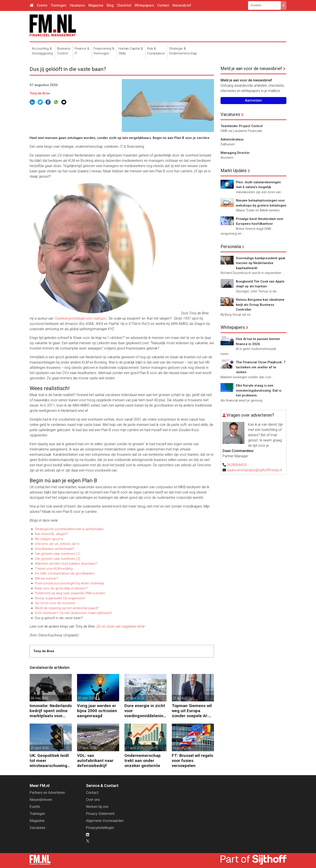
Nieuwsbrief (182, 5)
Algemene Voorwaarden (105, 821)
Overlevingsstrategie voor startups (81, 318)
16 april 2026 (182, 748)
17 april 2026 (87, 748)
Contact (163, 5)
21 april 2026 (182, 698)
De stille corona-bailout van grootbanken (65, 573)
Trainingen (58, 5)
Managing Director (235, 153)
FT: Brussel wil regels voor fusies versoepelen (192, 761)
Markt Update (234, 171)
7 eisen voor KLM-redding (54, 569)
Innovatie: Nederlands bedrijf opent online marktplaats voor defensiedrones (51, 711)
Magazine (96, 5)
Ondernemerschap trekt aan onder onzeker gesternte (143, 761)
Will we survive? (46, 578)
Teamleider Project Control (242, 126)
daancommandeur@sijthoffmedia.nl (254, 470)
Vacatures (77, 5)
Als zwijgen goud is (49, 539)
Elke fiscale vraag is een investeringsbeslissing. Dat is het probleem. (259, 390)
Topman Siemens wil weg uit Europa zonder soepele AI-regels (192, 711)
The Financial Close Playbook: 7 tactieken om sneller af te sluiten (261, 367)
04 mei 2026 (39, 698)
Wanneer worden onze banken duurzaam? (66, 564)
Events (42, 5)
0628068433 (237, 465)
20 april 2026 (40, 748)
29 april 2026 (135, 698)
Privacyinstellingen (100, 828)
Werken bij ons (97, 807)
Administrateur (232, 139)
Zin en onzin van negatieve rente (120, 626)
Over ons (93, 800)
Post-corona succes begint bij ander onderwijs (70, 583)
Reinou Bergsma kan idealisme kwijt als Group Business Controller (260, 305)
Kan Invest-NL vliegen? (51, 534)
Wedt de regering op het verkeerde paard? (67, 608)
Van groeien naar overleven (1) (57, 554)
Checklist (124, 5)
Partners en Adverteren (47, 793)
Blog (110, 5)
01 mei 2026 (87, 698)
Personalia (231, 247)
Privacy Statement (100, 814)
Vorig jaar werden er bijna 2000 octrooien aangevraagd (97, 711)
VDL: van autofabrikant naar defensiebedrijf (95, 761)
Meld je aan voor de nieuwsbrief (251, 68)
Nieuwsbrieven (41, 800)
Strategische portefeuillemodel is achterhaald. (69, 529)
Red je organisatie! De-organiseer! (60, 598)
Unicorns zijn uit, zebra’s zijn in (57, 544)
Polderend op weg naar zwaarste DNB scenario (70, 593)
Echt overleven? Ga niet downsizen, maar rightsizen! (73, 613)
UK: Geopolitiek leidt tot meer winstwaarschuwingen (50, 761)
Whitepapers (144, 5)
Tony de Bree (40, 93)
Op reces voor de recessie (55, 603)
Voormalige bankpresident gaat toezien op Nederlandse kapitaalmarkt (261, 263)
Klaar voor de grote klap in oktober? (61, 588)
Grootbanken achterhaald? (55, 549)
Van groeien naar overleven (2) (57, 559)
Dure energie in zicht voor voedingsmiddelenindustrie (145, 711)
